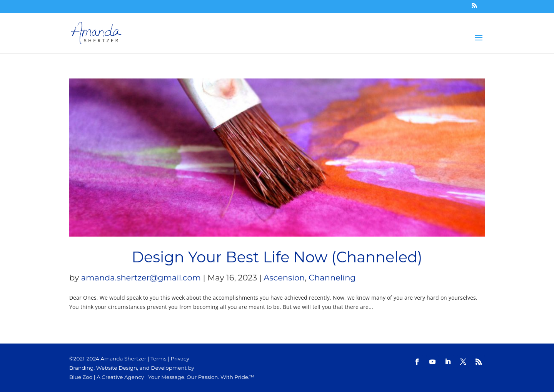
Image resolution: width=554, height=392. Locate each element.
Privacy (180, 359)
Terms (158, 359)
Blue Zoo (81, 377)
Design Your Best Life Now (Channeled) (277, 257)
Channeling (332, 278)
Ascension (284, 278)
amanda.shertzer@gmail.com (141, 278)
